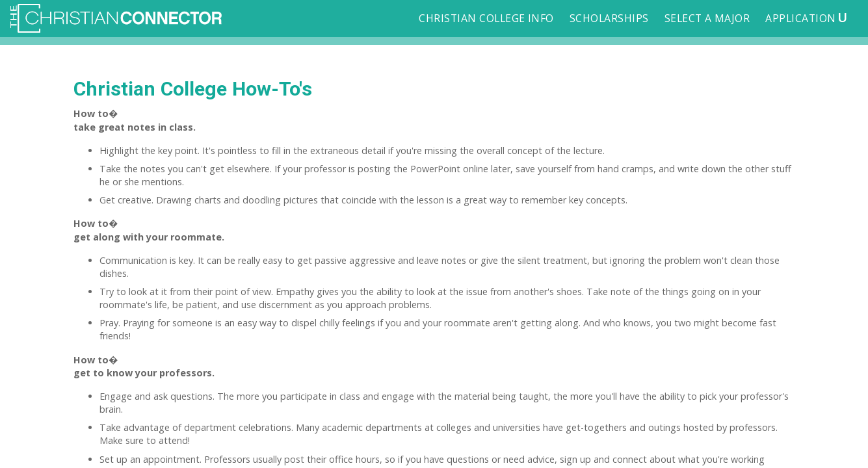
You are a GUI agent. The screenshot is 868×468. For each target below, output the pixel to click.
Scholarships (609, 18)
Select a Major (707, 18)
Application (806, 17)
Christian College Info (486, 18)
